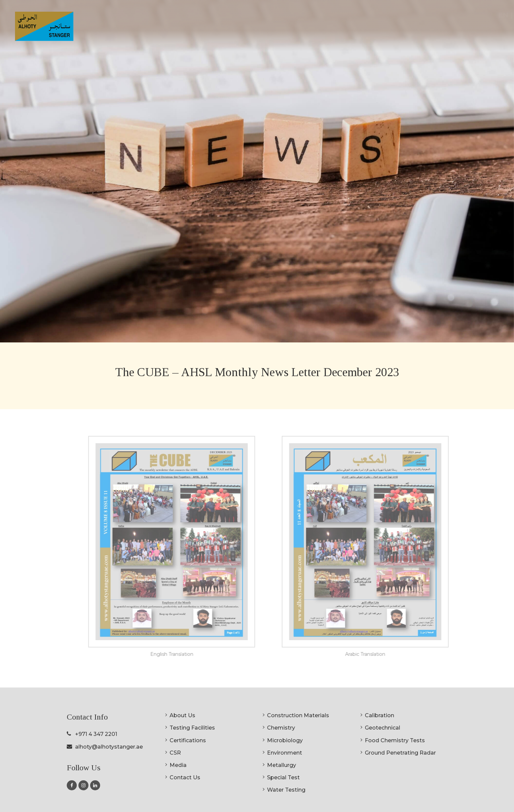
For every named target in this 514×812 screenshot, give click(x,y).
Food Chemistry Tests (395, 740)
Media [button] (442, 31)
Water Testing (286, 790)
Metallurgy (282, 765)
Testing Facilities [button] (324, 31)
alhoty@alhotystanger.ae (109, 747)
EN (479, 15)
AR (495, 15)
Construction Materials (298, 715)
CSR (417, 31)
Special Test (283, 777)
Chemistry (281, 728)
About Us (182, 715)
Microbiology (285, 740)
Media (178, 765)
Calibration (379, 715)
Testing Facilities (192, 728)
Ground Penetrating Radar (400, 753)
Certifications (382, 31)
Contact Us (185, 777)
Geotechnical (382, 728)
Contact (473, 31)
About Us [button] (272, 31)
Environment (285, 753)
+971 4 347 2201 (96, 734)
